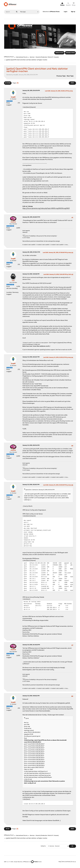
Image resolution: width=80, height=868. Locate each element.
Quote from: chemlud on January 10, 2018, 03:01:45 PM (40, 490)
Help (60, 862)
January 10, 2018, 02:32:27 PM (31, 357)
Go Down (8, 83)
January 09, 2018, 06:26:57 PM (31, 217)
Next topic (70, 76)
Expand (33, 107)
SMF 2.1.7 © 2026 (9, 862)
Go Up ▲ (74, 862)
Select (28, 107)
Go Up (8, 829)
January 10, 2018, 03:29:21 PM (31, 485)
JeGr (13, 281)
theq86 (13, 97)
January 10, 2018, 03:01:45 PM (31, 445)
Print (72, 83)
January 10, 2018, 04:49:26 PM (31, 645)
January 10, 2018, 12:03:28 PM (31, 274)
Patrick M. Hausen (53, 57)
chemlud (13, 222)
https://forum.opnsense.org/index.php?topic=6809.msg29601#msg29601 (46, 208)
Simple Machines (18, 862)
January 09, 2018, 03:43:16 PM (31, 91)
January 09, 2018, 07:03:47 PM (31, 252)
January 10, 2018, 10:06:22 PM (31, 696)
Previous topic (61, 76)
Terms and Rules (66, 862)
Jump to (43, 846)
